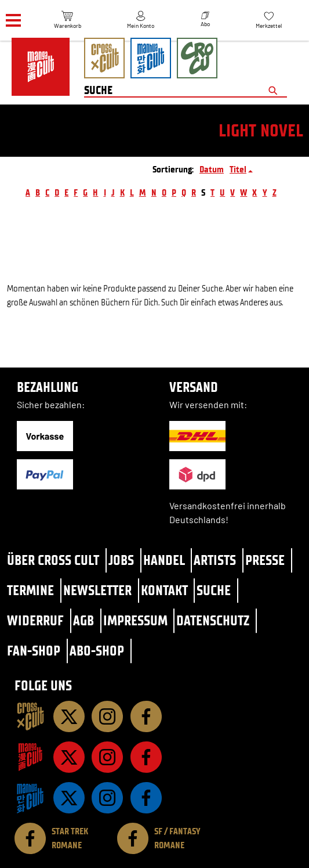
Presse (265, 560)
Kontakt (164, 590)
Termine (30, 590)
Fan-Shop (34, 651)
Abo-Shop (97, 651)
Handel (164, 560)
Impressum (135, 620)
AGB (83, 620)
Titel (238, 169)
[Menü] (13, 21)
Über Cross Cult (53, 560)
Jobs (121, 560)
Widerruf (35, 620)
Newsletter (97, 590)
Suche (214, 590)
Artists (215, 560)
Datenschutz (213, 620)
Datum (212, 169)
